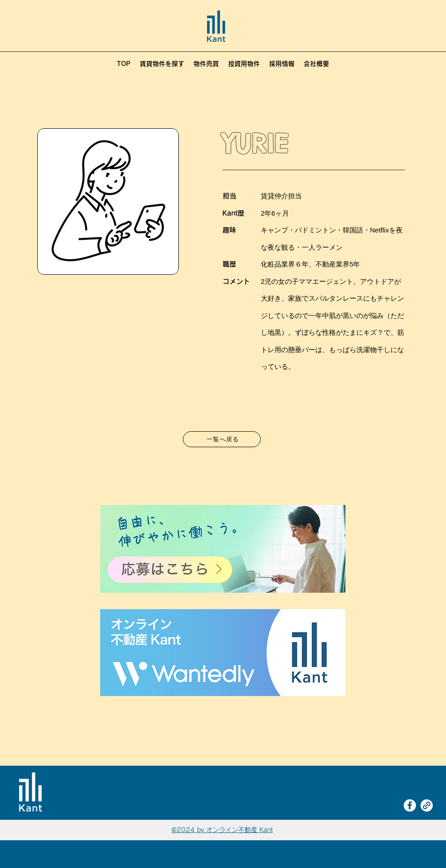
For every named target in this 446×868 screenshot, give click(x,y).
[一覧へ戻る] (222, 439)
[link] (427, 805)
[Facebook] (410, 805)
